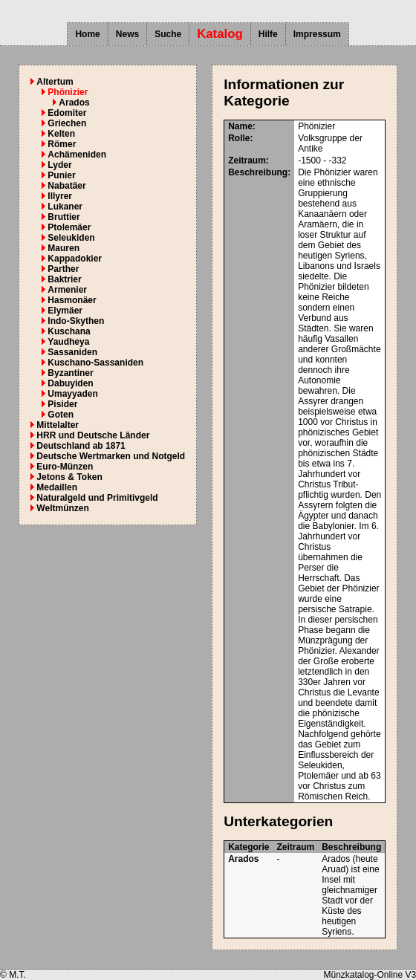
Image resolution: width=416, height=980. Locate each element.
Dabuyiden (70, 383)
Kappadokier (75, 259)
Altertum (55, 82)
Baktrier (64, 279)
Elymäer (65, 311)
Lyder (59, 165)
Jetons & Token (69, 477)
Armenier (67, 290)
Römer (62, 144)
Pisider (62, 404)
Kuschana (69, 331)
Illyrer (60, 196)
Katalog (220, 34)
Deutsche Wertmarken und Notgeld (111, 456)
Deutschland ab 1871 (81, 446)
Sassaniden (72, 352)
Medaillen (57, 487)
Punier (61, 175)
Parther (63, 269)
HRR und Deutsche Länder (93, 435)
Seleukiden (71, 238)
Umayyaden (72, 394)
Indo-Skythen (76, 321)
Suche (168, 34)
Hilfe (268, 34)
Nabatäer (66, 186)
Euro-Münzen (65, 467)
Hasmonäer (72, 300)
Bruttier (64, 217)
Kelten (61, 134)
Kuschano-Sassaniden (95, 363)
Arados (74, 103)
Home (87, 34)
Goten (61, 415)
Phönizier (68, 92)
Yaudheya (68, 342)
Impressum (317, 34)
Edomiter (67, 113)
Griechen (67, 123)
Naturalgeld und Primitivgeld (97, 498)
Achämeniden (77, 155)
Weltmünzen (62, 508)
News (127, 34)
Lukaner (65, 207)
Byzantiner (70, 373)
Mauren (64, 248)
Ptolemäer (69, 227)
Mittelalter (58, 425)
